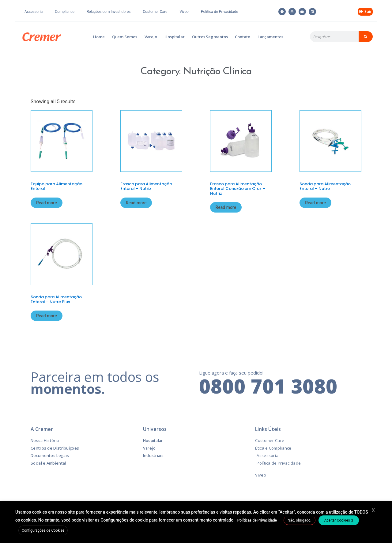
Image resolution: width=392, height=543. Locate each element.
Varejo (151, 37)
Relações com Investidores (109, 12)
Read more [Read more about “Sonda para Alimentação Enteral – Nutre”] (315, 203)
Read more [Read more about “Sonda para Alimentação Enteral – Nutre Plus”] (47, 316)
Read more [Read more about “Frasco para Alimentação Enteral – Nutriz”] (136, 203)
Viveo (184, 12)
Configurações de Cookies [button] (43, 530)
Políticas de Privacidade (257, 520)
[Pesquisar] (366, 37)
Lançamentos (270, 37)
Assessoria (34, 12)
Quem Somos (125, 37)
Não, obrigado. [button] (300, 520)
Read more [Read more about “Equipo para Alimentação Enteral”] (47, 203)
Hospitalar (175, 37)
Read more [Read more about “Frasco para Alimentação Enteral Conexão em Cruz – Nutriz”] (226, 207)
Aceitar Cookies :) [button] (339, 520)
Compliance (65, 12)
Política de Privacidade (219, 12)
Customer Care (155, 12)
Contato (242, 37)
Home (99, 37)
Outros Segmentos (210, 37)
